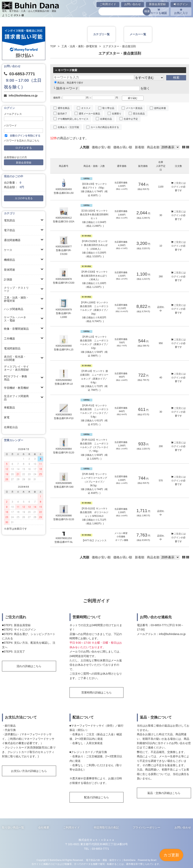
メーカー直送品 (134, 108)
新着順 (140, 147)
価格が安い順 (101, 147)
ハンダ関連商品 (14, 309)
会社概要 (44, 827)
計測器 (8, 279)
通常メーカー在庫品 (89, 114)
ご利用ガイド (108, 4)
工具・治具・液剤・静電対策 (16, 299)
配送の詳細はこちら (96, 797)
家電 (7, 417)
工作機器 (9, 339)
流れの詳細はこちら (29, 666)
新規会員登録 (157, 4)
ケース (8, 250)
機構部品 (9, 260)
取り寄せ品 (108, 108)
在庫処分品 (11, 427)
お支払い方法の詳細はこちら (29, 771)
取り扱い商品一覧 (13, 827)
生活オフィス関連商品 (16, 398)
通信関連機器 (12, 240)
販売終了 (62, 114)
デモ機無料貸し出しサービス (73, 119)
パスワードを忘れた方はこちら (22, 141)
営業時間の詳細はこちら (96, 693)
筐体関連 (9, 270)
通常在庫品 (64, 108)
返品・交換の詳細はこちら (164, 793)
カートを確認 (159, 11)
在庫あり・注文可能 (68, 127)
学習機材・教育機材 (16, 388)
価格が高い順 (123, 147)
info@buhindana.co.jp (23, 96)
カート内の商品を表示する (105, 127)
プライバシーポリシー (147, 827)
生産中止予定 (131, 119)
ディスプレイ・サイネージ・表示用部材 (16, 368)
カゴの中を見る (24, 198)
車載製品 (9, 408)
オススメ (86, 108)
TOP (53, 46)
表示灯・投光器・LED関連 (15, 358)
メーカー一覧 (138, 34)
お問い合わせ (133, 4)
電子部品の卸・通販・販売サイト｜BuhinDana (111, 860)
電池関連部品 (12, 348)
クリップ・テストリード (16, 289)
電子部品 (9, 230)
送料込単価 (160, 108)
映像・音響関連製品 (16, 329)
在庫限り (117, 114)
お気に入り (181, 11)
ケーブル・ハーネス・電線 (15, 319)
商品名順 (153, 147)
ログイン (181, 4)
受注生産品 (139, 114)
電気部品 (9, 220)
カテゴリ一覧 (101, 34)
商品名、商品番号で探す (69, 83)
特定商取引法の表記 (106, 827)
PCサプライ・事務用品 (15, 378)
